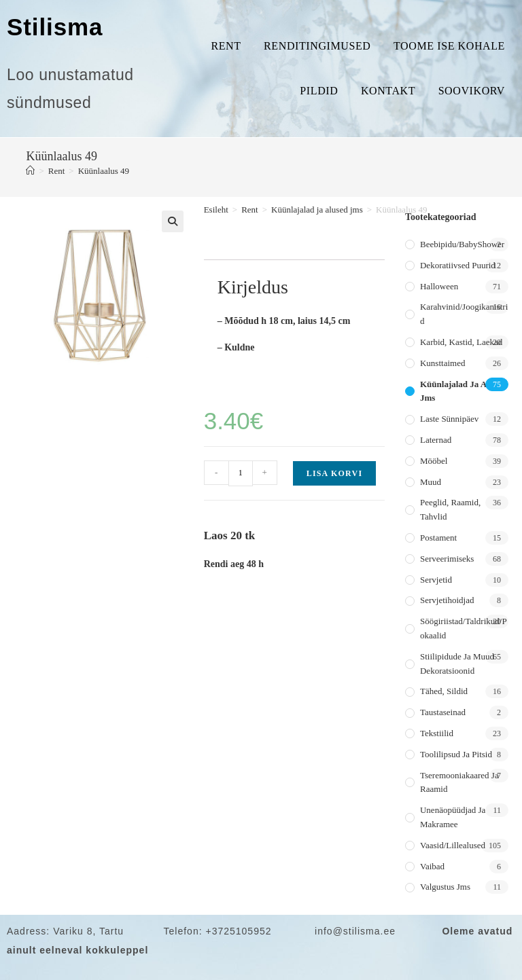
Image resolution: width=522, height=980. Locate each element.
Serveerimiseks (447, 559)
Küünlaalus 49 (104, 171)
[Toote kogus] (241, 473)
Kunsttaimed (442, 363)
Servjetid (436, 580)
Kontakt (388, 91)
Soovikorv (472, 91)
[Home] (30, 171)
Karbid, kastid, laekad (461, 342)
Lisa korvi (335, 473)
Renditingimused (317, 46)
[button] (173, 221)
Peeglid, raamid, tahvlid (450, 509)
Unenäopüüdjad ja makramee (453, 817)
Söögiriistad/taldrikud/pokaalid (464, 628)
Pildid (319, 91)
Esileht (216, 210)
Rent (226, 46)
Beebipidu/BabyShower (462, 244)
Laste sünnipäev (449, 419)
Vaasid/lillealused (453, 845)
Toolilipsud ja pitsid (456, 754)
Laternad (436, 440)
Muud (431, 482)
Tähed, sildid (444, 691)
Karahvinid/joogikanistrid (464, 314)
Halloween (439, 286)
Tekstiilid (437, 733)
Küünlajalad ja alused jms (317, 210)
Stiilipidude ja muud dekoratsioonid (457, 664)
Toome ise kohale (449, 46)
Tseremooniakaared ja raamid (459, 782)
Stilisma (55, 27)
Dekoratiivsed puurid (458, 265)
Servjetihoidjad (447, 600)
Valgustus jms (445, 887)
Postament (438, 538)
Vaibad (432, 866)
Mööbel (434, 461)
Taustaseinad (443, 712)
